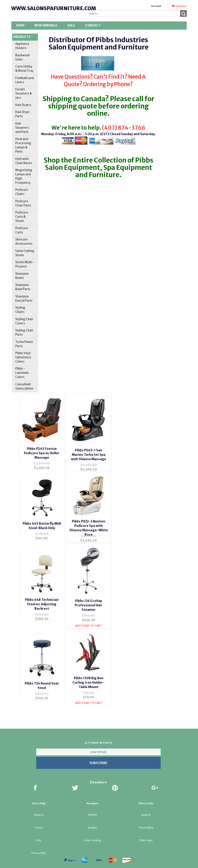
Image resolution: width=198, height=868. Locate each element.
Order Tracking (92, 834)
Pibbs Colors (146, 834)
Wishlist (92, 809)
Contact (93, 25)
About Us (39, 809)
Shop (20, 25)
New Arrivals (46, 25)
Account (156, 6)
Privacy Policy (39, 847)
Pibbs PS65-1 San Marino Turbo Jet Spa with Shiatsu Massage (89, 452)
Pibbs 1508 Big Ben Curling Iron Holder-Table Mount (89, 676)
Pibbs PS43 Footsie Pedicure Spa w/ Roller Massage (42, 450)
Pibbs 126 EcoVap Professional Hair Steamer (89, 601)
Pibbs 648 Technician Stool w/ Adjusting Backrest (42, 601)
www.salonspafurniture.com (54, 8)
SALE (71, 25)
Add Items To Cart (89, 622)
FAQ (39, 834)
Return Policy (146, 822)
